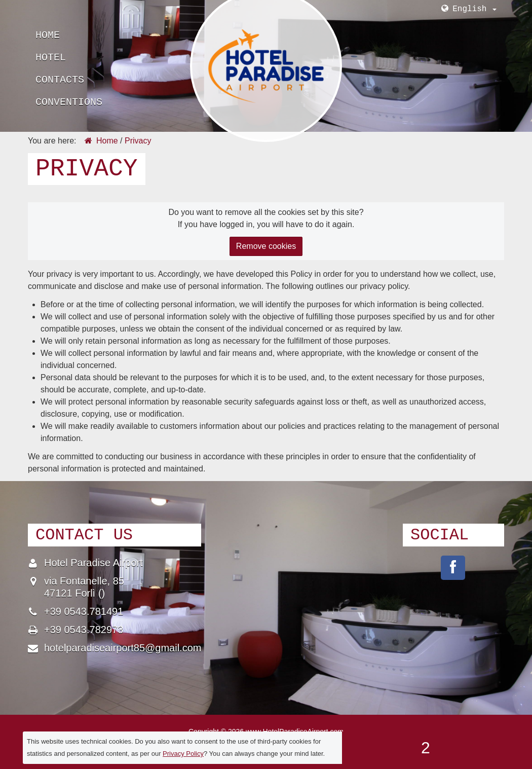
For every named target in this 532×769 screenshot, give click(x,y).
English (474, 9)
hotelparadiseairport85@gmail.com (123, 648)
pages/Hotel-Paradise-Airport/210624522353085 (453, 568)
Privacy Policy (183, 754)
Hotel (51, 58)
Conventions (69, 102)
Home (48, 35)
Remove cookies (266, 246)
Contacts (60, 80)
